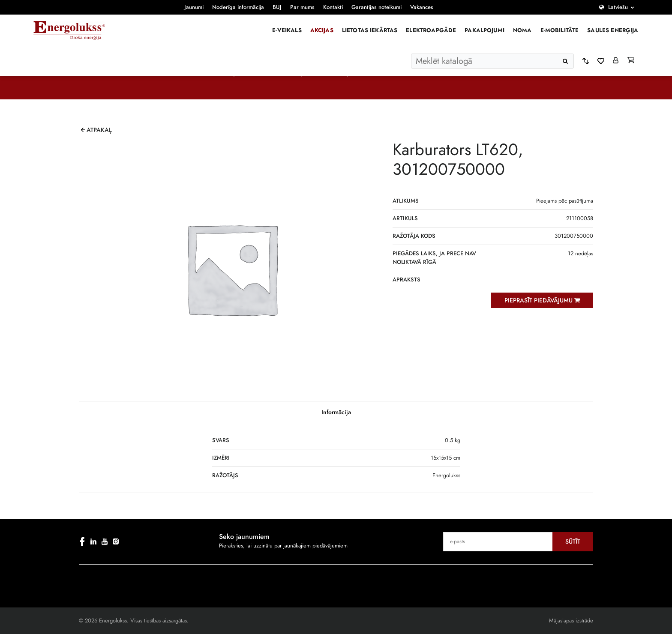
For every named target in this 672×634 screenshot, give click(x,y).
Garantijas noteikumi (376, 7)
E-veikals (287, 30)
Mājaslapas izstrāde (571, 621)
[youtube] (105, 541)
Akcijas (322, 30)
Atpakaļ (99, 130)
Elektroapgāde (431, 30)
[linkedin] (93, 541)
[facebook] (82, 541)
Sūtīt (573, 541)
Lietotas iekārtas (370, 30)
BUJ (277, 7)
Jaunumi (194, 7)
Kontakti (333, 7)
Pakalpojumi (484, 30)
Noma (522, 30)
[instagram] (116, 541)
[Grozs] (631, 61)
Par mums (302, 7)
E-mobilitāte (560, 30)
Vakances (422, 7)
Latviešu (618, 7)
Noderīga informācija (238, 7)
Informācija (336, 412)
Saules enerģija (613, 30)
